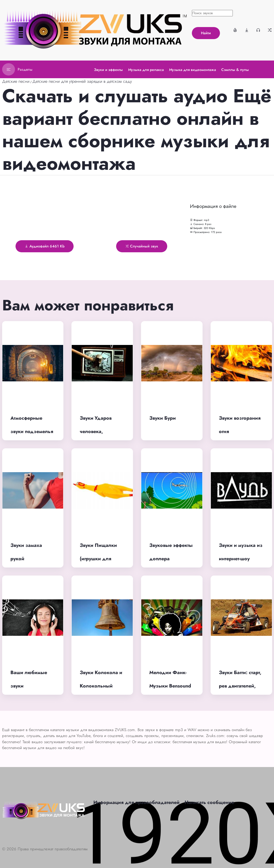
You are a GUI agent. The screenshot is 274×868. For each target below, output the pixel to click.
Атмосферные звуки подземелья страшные (32, 432)
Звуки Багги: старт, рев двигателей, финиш (240, 686)
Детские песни (16, 81)
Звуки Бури (163, 418)
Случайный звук (142, 246)
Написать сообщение (209, 802)
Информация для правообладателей (136, 802)
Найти (206, 33)
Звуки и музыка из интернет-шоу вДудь (241, 559)
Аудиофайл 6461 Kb (45, 246)
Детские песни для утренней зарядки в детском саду (82, 81)
